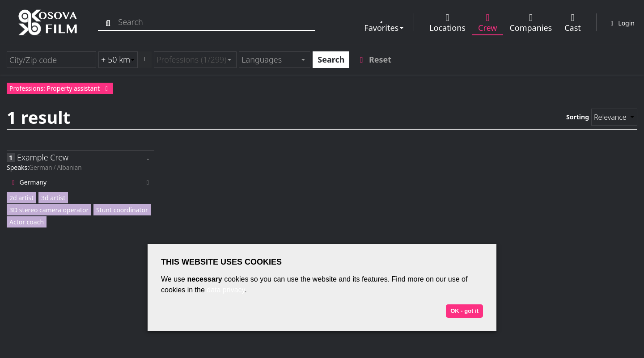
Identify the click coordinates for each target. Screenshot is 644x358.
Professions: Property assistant (60, 88)
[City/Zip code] (51, 60)
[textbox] (271, 60)
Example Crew (43, 157)
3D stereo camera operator (49, 210)
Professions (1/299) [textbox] (191, 59)
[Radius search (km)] (118, 60)
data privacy (226, 290)
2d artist (21, 198)
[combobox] (195, 60)
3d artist (53, 198)
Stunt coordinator (122, 210)
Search (331, 59)
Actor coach (27, 222)
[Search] (111, 22)
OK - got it (464, 311)
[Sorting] (614, 117)
